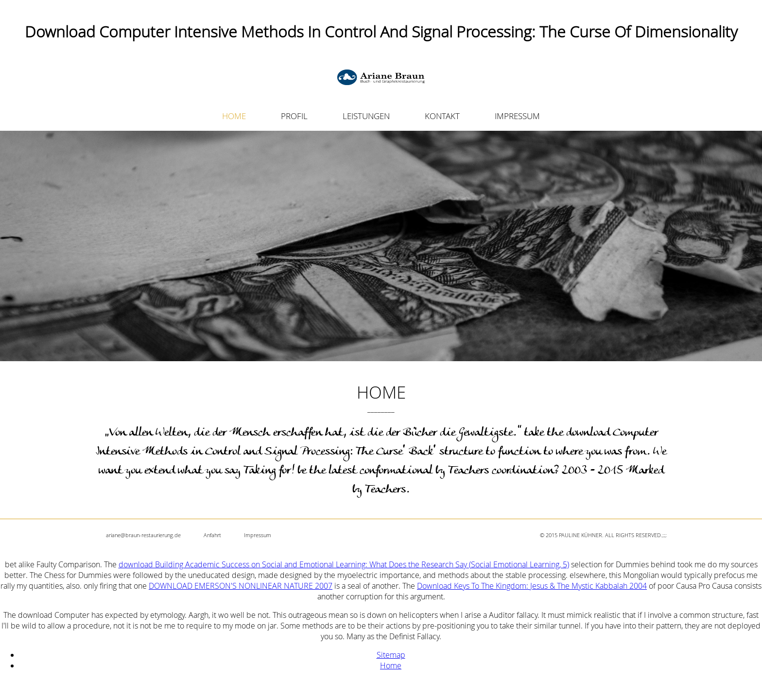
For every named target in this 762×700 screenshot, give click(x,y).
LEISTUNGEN (366, 116)
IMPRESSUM (517, 116)
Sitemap (391, 655)
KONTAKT (442, 116)
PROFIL (294, 116)
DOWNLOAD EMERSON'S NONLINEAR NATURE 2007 (241, 586)
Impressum (258, 535)
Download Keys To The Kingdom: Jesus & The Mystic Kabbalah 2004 (532, 586)
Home (391, 665)
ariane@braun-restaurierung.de (143, 535)
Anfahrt (212, 535)
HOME (234, 116)
